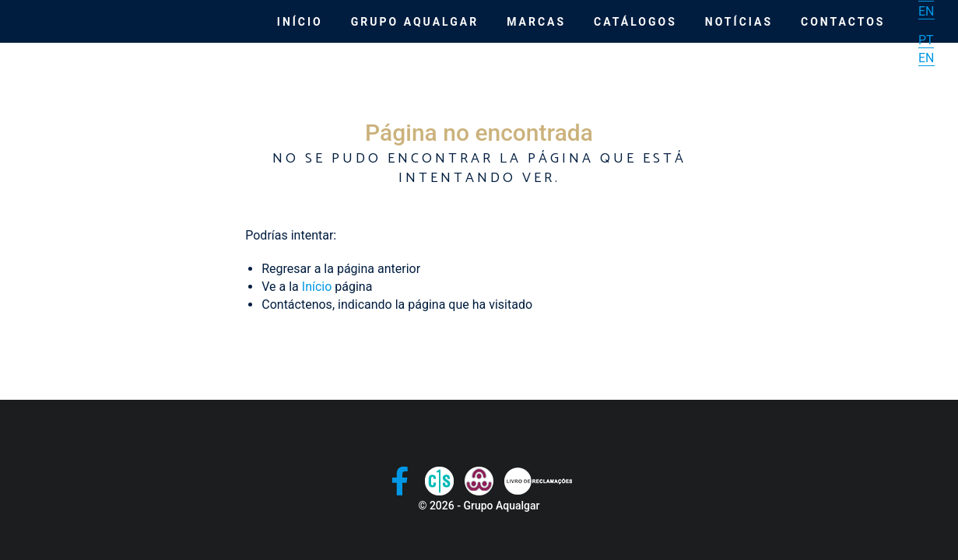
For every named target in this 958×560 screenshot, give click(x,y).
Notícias (739, 22)
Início (300, 22)
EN (926, 11)
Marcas (536, 22)
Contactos (843, 22)
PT (926, 40)
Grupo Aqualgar (415, 22)
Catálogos (635, 22)
